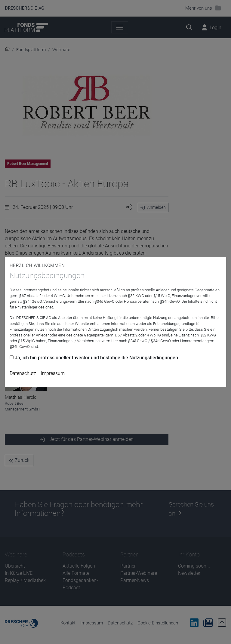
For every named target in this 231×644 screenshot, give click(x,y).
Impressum (53, 373)
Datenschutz (23, 373)
